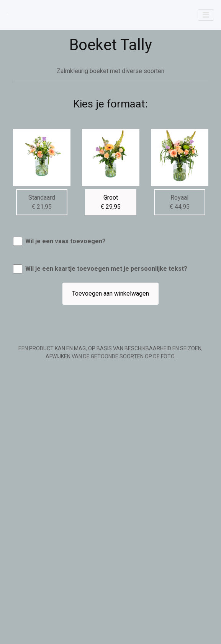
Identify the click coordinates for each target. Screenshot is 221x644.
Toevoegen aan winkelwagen (110, 294)
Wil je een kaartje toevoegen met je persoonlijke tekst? (106, 269)
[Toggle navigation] (206, 15)
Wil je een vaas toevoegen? (65, 241)
